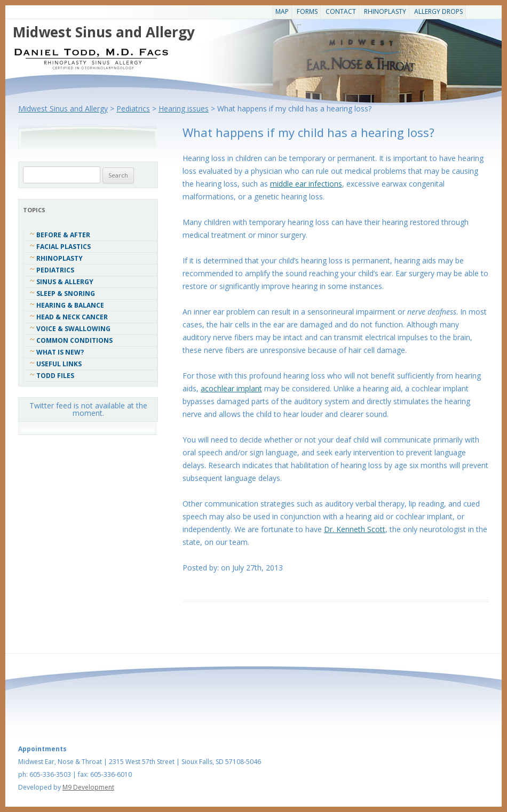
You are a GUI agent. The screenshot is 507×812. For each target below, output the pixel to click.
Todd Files (55, 376)
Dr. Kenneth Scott (355, 529)
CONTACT (341, 11)
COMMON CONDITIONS (74, 340)
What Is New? (60, 352)
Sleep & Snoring (66, 294)
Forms (307, 11)
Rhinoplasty (385, 11)
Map (282, 11)
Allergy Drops (438, 11)
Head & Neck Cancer (72, 317)
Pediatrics (55, 270)
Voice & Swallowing (73, 329)
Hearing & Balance (70, 305)
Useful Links (59, 364)
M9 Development (88, 787)
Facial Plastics (64, 247)
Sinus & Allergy (65, 282)
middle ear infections (306, 184)
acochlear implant (231, 388)
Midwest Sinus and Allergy (104, 32)
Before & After (63, 235)
